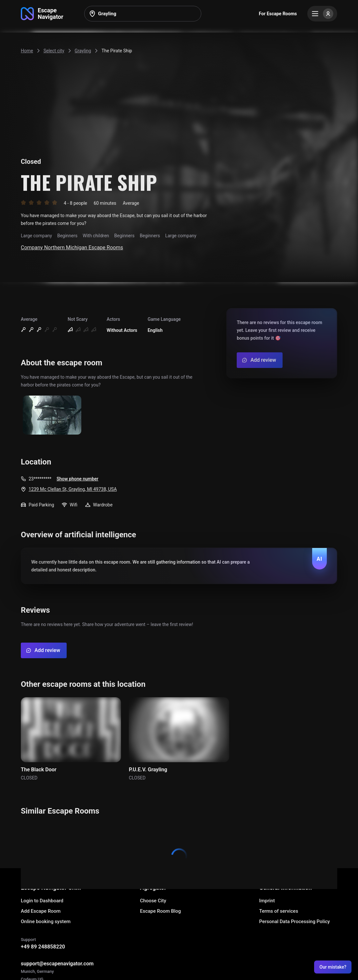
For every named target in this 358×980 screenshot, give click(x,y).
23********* (40, 479)
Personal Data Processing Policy (294, 921)
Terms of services (279, 911)
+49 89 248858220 (43, 947)
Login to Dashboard (42, 901)
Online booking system (46, 921)
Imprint (267, 901)
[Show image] (52, 416)
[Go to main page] (42, 14)
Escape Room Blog (161, 911)
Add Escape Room (41, 911)
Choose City (153, 901)
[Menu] (322, 14)
